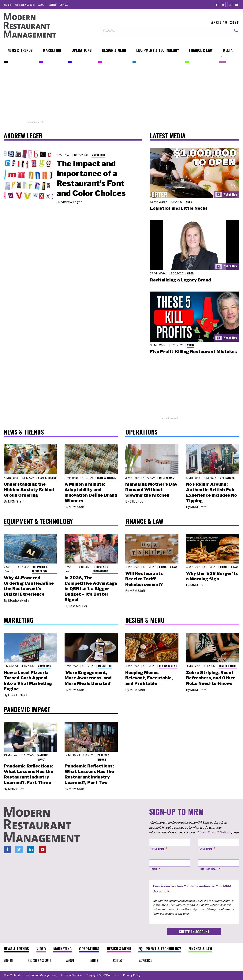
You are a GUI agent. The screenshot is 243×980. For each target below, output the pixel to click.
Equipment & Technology (40, 569)
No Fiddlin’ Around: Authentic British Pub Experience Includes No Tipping (211, 492)
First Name (157, 848)
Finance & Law (168, 567)
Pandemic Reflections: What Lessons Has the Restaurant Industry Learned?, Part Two (89, 774)
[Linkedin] (230, 5)
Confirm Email (209, 869)
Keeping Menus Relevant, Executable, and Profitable (149, 678)
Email (154, 869)
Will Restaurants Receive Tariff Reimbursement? (144, 579)
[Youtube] (237, 5)
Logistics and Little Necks (179, 208)
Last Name (206, 848)
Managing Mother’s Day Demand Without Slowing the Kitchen (151, 490)
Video (189, 202)
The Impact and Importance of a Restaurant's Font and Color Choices (91, 178)
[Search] (236, 31)
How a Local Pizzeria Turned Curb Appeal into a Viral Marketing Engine (28, 681)
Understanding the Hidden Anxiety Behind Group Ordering (29, 490)
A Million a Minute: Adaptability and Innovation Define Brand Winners (91, 492)
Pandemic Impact (43, 757)
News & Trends (47, 478)
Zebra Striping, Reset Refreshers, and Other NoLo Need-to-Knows (211, 678)
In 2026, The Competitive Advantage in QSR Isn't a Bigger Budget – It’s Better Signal (91, 589)
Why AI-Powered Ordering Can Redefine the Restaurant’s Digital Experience (29, 586)
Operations (166, 478)
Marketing (98, 155)
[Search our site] (167, 31)
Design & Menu (168, 666)
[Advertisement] (121, 94)
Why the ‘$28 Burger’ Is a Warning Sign (212, 576)
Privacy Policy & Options (213, 832)
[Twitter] (223, 5)
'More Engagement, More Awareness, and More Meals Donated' (88, 678)
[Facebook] (216, 5)
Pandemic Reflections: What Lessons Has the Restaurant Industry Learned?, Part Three (28, 774)
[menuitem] (8, 4)
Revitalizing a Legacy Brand (181, 280)
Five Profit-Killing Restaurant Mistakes (193, 352)
